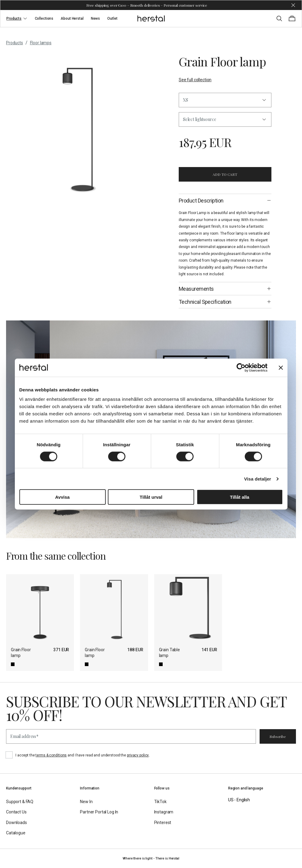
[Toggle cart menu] (292, 18)
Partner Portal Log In (99, 812)
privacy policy (138, 755)
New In (86, 802)
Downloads (17, 823)
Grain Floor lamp (21, 653)
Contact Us (16, 812)
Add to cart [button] (225, 174)
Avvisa (62, 497)
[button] (225, 119)
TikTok (160, 802)
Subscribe (278, 736)
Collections (44, 18)
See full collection (195, 80)
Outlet (112, 18)
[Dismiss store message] (293, 5)
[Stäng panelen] (281, 367)
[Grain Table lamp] (188, 608)
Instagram (164, 812)
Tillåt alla (240, 497)
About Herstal (72, 18)
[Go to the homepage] (151, 18)
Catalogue (16, 833)
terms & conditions (51, 755)
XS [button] (186, 100)
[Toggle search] (279, 18)
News (96, 18)
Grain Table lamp (169, 653)
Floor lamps (41, 43)
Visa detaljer (258, 479)
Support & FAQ (20, 802)
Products (17, 18)
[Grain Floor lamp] (40, 608)
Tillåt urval (151, 497)
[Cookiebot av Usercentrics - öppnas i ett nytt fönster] (241, 367)
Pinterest (163, 823)
